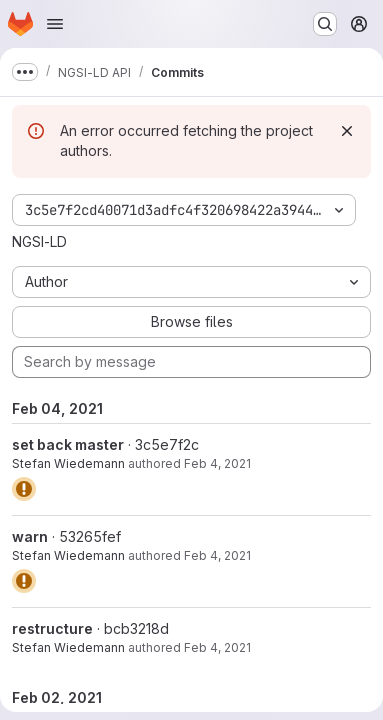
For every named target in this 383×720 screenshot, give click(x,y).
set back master (68, 444)
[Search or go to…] (325, 24)
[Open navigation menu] (55, 24)
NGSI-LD (39, 241)
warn (30, 536)
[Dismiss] (347, 131)
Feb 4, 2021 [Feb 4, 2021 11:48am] (217, 463)
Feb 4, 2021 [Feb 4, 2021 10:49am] (217, 555)
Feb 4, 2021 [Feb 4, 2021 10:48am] (217, 647)
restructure (52, 628)
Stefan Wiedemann (68, 463)
